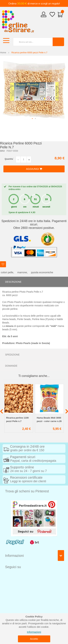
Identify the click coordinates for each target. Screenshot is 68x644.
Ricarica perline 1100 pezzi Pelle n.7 (17, 419)
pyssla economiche (42, 272)
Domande (11, 366)
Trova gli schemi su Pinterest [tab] (27, 491)
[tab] (34, 282)
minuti (36, 207)
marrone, (22, 272)
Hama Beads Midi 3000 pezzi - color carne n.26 (49, 419)
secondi (46, 207)
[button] (9, 90)
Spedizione (12, 355)
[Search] (58, 42)
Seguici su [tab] (13, 567)
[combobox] (31, 42)
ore (25, 207)
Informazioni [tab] (14, 556)
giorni (14, 207)
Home (3, 53)
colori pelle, (7, 272)
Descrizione (13, 282)
